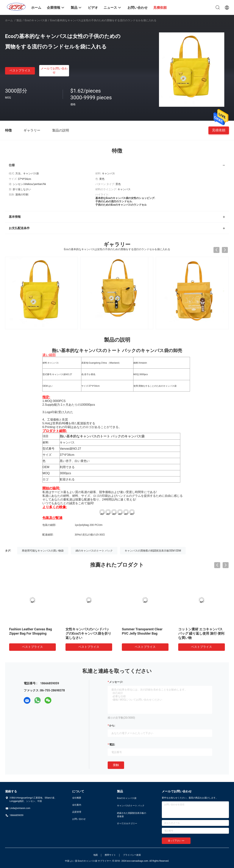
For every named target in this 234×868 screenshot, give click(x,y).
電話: (112, 745)
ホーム (9, 20)
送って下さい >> (176, 841)
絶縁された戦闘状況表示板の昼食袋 (132, 815)
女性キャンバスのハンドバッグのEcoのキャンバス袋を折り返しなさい (88, 633)
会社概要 (77, 798)
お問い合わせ (79, 819)
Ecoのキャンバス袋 (36, 20)
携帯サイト (110, 855)
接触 (116, 765)
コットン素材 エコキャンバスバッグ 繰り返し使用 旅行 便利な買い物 (201, 633)
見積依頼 (219, 130)
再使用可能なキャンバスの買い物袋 (43, 551)
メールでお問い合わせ (54, 70)
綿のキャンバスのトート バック (94, 551)
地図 (96, 855)
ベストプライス (20, 71)
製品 (19, 20)
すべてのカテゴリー (127, 823)
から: (112, 726)
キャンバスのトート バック (131, 806)
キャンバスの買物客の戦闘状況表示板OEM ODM (153, 551)
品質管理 (77, 812)
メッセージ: (116, 682)
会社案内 (77, 805)
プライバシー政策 (132, 855)
